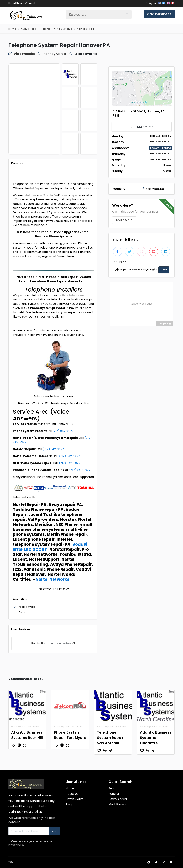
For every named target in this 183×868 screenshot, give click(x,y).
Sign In (152, 3)
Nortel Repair (86, 29)
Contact (31, 3)
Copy (164, 270)
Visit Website (153, 189)
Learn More (124, 220)
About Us (21, 3)
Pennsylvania (55, 54)
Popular (114, 794)
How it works (74, 799)
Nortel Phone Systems (58, 29)
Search (113, 788)
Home (12, 3)
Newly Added (118, 799)
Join (55, 831)
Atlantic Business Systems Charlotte (156, 738)
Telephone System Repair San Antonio (110, 738)
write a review (61, 643)
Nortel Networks (52, 579)
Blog (69, 804)
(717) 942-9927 (63, 431)
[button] (146, 3)
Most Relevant (119, 804)
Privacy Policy (16, 845)
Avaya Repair (30, 29)
